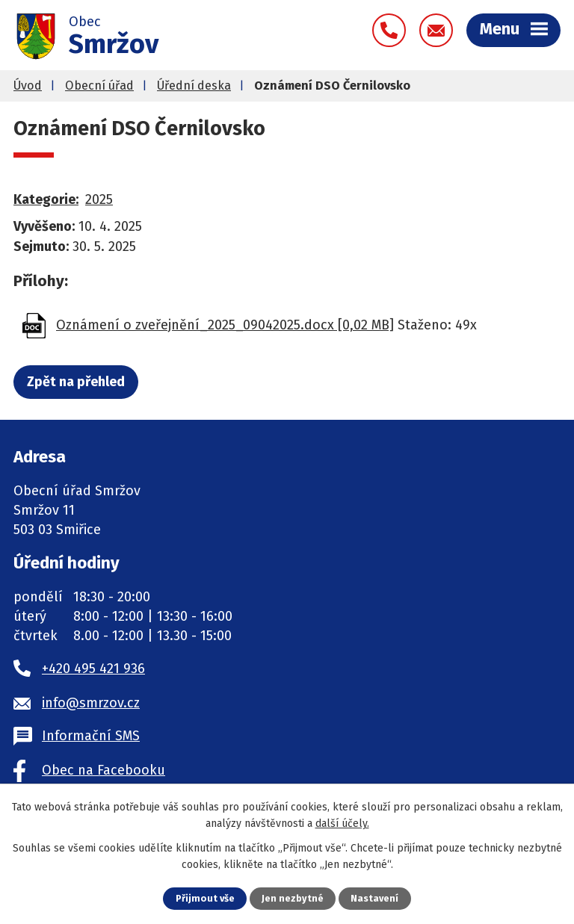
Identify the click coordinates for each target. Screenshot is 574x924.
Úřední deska (194, 86)
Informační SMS (91, 736)
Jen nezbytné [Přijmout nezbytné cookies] (293, 898)
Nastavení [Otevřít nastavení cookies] (374, 898)
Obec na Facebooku (104, 770)
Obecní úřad (99, 86)
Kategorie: (46, 199)
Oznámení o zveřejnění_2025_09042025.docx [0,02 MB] (225, 325)
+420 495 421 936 (93, 669)
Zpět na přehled (76, 382)
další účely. (342, 824)
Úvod (28, 86)
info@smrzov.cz (91, 703)
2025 (99, 199)
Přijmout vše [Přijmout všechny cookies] (205, 898)
